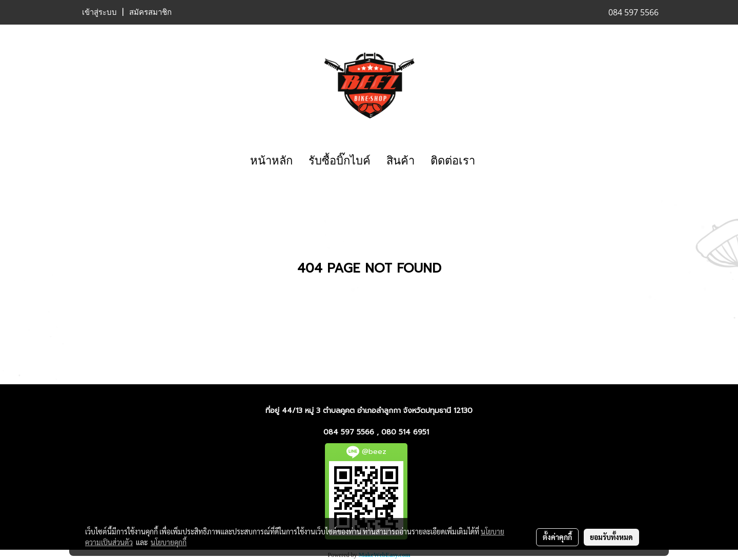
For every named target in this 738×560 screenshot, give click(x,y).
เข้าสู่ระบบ (99, 12)
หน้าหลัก (271, 161)
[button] (492, 161)
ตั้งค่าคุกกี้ (557, 537)
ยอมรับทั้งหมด (611, 537)
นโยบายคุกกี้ (169, 542)
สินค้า (401, 161)
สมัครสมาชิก (150, 12)
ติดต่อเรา (453, 161)
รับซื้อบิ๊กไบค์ (340, 161)
